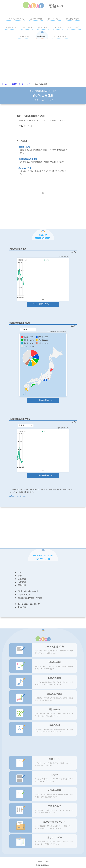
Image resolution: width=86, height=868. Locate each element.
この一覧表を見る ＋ (43, 304)
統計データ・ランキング (21, 84)
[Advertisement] (43, 61)
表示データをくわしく (18, 497)
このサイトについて (43, 862)
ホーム (4, 84)
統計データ (42, 37)
